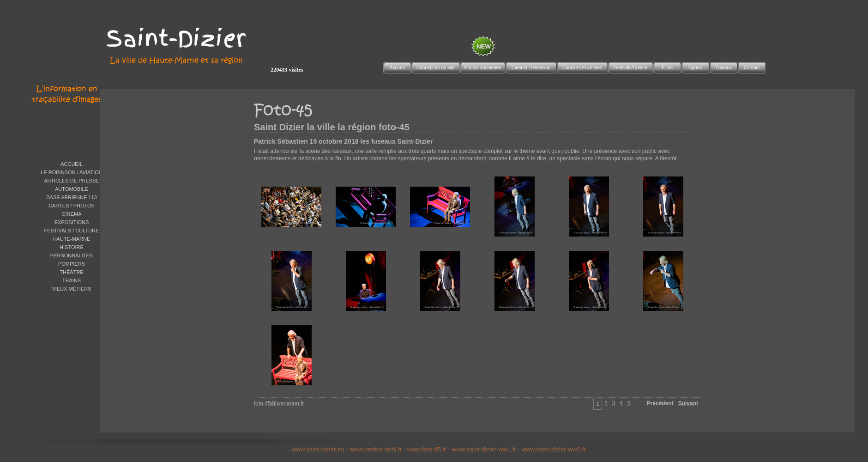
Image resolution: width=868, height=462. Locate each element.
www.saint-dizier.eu (318, 449)
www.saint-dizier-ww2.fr (554, 449)
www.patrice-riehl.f (375, 449)
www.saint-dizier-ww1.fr (484, 449)
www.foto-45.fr (427, 449)
